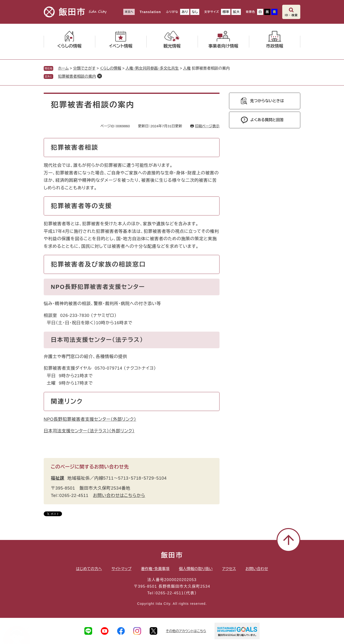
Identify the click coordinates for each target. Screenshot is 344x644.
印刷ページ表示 (207, 126)
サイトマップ (121, 569)
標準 (226, 12)
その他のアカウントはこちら (186, 631)
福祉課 (58, 478)
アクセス (229, 569)
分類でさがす (84, 68)
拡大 (236, 12)
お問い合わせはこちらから (119, 496)
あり (185, 12)
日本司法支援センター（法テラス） (89, 431)
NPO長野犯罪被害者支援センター (90, 419)
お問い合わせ (257, 569)
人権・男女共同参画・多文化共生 (152, 68)
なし (195, 12)
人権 (187, 68)
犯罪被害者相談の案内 (77, 76)
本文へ (129, 12)
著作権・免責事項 (155, 569)
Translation (150, 12)
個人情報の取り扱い (196, 569)
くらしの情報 (110, 68)
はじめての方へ (89, 569)
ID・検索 (291, 15)
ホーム (63, 68)
